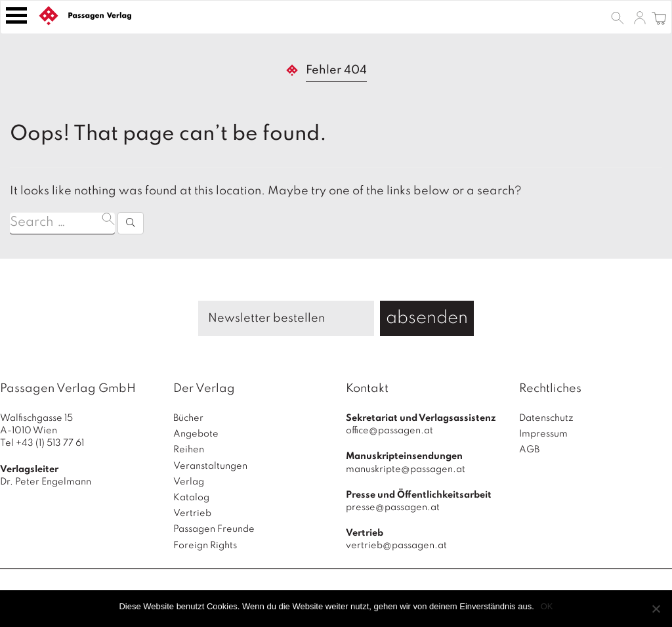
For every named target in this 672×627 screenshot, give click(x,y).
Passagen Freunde (214, 529)
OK (547, 606)
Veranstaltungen (210, 466)
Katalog (191, 498)
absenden (427, 318)
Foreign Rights (205, 546)
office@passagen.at (389, 431)
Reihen (189, 450)
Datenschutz (546, 418)
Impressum (543, 434)
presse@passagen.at (393, 508)
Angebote (196, 434)
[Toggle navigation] (16, 15)
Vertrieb (192, 513)
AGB (529, 450)
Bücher (188, 418)
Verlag (189, 482)
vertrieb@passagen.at (396, 546)
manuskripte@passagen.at (406, 469)
